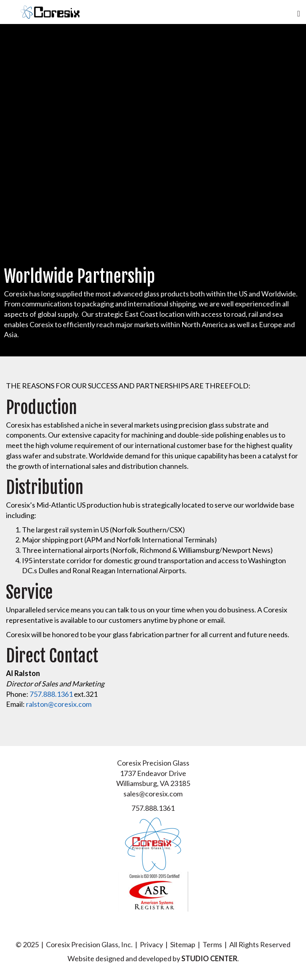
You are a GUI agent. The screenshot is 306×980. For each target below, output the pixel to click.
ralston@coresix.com (59, 704)
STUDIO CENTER (209, 958)
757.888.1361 (51, 694)
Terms (212, 944)
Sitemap (183, 944)
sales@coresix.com (153, 794)
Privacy (151, 944)
